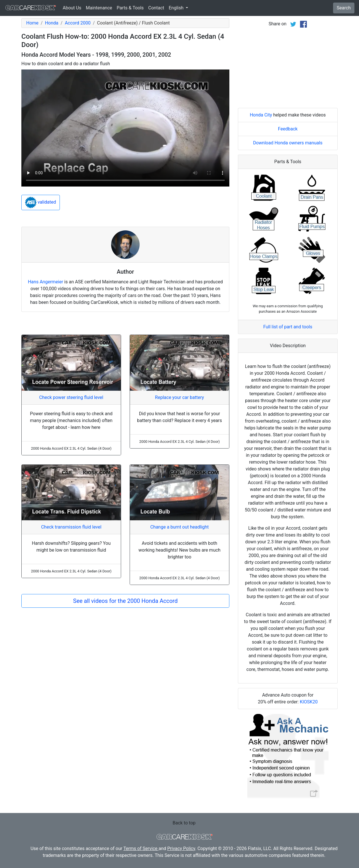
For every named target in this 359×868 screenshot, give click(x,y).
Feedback (288, 129)
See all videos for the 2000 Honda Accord (126, 601)
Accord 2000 (78, 23)
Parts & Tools (130, 8)
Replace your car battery (179, 397)
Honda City (261, 115)
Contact (156, 8)
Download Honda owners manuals (288, 143)
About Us (72, 8)
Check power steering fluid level (71, 397)
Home (32, 23)
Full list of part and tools (288, 327)
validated (41, 202)
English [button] (177, 8)
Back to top (184, 823)
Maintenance (99, 8)
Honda (52, 23)
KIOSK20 (309, 702)
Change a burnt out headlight (179, 527)
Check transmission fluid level (71, 527)
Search (344, 8)
